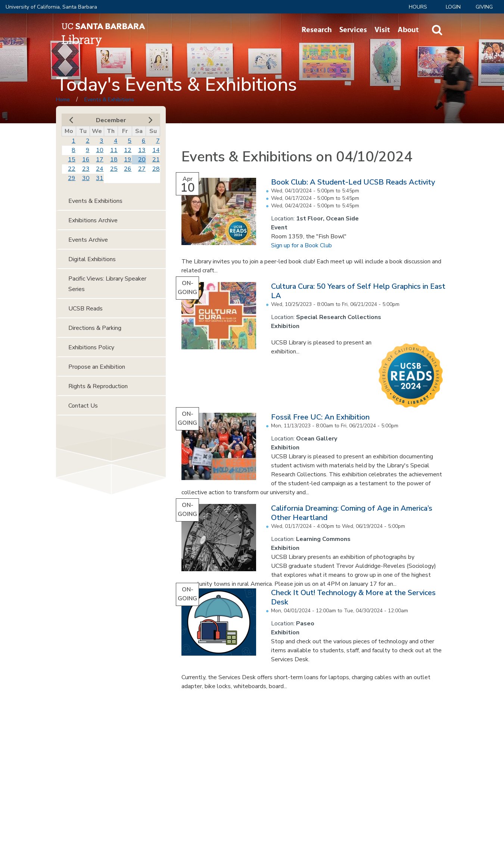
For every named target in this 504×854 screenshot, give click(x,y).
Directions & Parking (95, 328)
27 (142, 169)
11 (114, 150)
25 (114, 169)
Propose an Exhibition (97, 367)
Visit (382, 30)
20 (142, 160)
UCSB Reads (85, 309)
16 (86, 160)
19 (128, 160)
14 (156, 150)
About (408, 30)
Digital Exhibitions (92, 259)
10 (100, 150)
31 (100, 178)
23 (86, 169)
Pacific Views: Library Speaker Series (107, 284)
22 (72, 169)
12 (128, 150)
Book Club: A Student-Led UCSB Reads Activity (353, 182)
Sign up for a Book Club (301, 245)
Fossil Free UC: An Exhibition (320, 417)
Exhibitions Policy (91, 347)
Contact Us (83, 406)
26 (128, 169)
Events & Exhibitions (109, 100)
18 (114, 160)
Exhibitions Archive (93, 220)
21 (156, 160)
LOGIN (453, 7)
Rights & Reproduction (98, 386)
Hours (418, 7)
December (111, 120)
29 (72, 178)
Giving (484, 7)
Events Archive (88, 240)
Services (353, 30)
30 (86, 178)
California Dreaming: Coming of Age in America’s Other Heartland (352, 513)
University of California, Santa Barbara (51, 7)
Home (63, 100)
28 (156, 169)
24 (100, 169)
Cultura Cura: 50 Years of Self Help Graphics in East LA (358, 291)
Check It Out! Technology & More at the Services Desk (353, 597)
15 (72, 160)
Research (317, 30)
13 (142, 150)
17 (100, 160)
